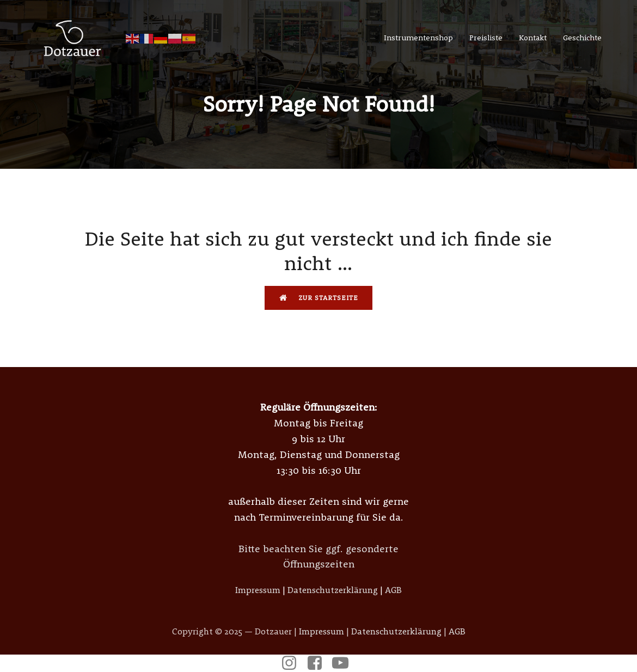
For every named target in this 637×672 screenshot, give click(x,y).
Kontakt (533, 38)
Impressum (258, 590)
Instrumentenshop (418, 38)
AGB (393, 590)
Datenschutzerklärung (333, 590)
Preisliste (486, 38)
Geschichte (582, 38)
